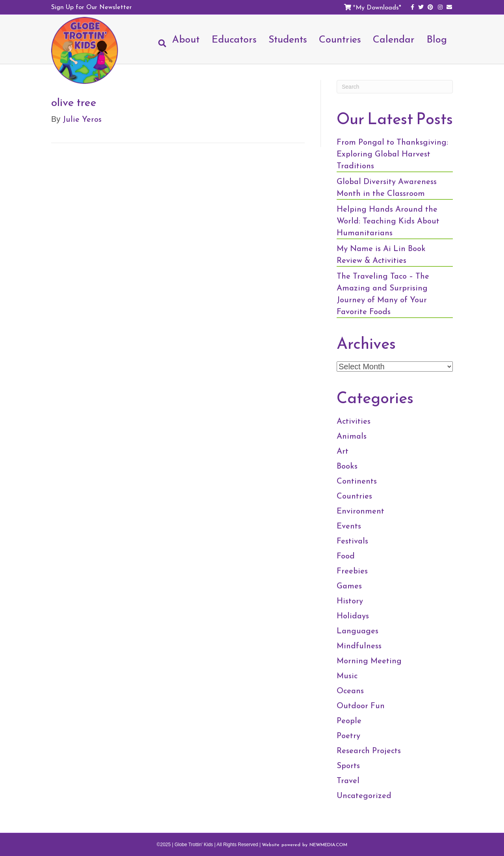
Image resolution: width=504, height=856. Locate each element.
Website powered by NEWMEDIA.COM (305, 845)
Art (343, 451)
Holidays (353, 616)
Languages (358, 631)
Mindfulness (359, 646)
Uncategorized (364, 795)
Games (349, 586)
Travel (348, 780)
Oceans (350, 690)
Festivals (352, 541)
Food (346, 556)
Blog (437, 39)
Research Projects (369, 750)
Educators (234, 39)
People (349, 720)
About (186, 39)
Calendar (394, 39)
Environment (360, 511)
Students (288, 39)
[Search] (159, 43)
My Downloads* (378, 7)
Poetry (348, 735)
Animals (352, 436)
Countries (340, 39)
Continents (357, 481)
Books (347, 466)
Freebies (352, 571)
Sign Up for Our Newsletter (92, 7)
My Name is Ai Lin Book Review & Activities (381, 254)
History (350, 601)
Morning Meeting (369, 661)
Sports (348, 765)
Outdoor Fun (361, 705)
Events (349, 526)
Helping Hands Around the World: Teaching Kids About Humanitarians (388, 221)
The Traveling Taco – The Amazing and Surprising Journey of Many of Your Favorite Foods (383, 294)
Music (347, 675)
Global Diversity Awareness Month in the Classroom (387, 187)
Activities (354, 421)
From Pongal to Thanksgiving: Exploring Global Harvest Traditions (392, 154)
